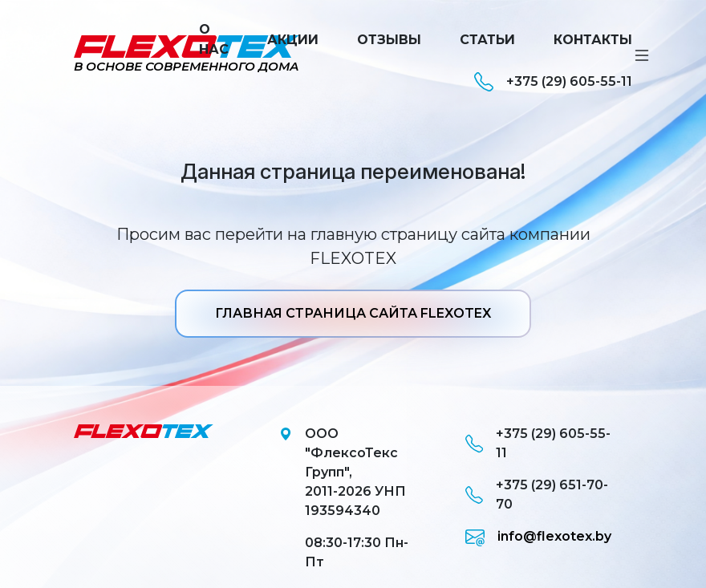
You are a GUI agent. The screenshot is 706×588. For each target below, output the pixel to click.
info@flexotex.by (538, 537)
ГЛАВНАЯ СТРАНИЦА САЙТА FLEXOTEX (353, 313)
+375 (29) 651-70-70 (537, 495)
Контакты (593, 40)
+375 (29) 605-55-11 (553, 82)
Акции (293, 40)
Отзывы (389, 40)
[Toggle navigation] (642, 55)
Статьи (487, 40)
